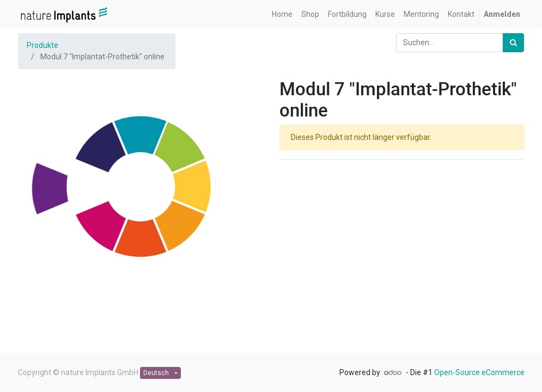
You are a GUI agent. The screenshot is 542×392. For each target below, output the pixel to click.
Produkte (42, 45)
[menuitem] (282, 14)
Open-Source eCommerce (479, 372)
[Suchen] (513, 43)
